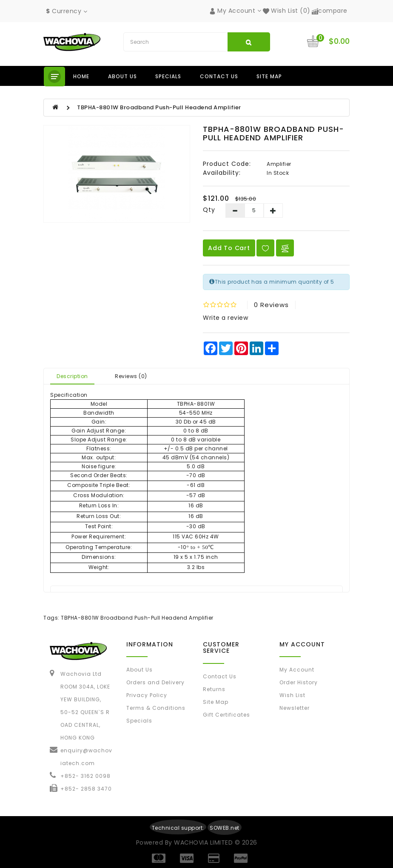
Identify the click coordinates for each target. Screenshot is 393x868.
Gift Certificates (226, 715)
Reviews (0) (131, 376)
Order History (299, 682)
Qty (209, 210)
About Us (140, 670)
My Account (297, 670)
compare (330, 11)
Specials (168, 76)
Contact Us (220, 676)
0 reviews (271, 305)
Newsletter (295, 708)
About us (122, 76)
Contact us (219, 76)
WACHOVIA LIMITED (204, 842)
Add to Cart (229, 248)
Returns (214, 689)
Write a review (225, 318)
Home (81, 76)
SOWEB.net (225, 828)
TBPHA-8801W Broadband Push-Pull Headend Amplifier (159, 107)
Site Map (269, 76)
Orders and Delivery (155, 682)
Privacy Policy (147, 695)
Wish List (292, 695)
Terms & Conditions (156, 708)
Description (72, 376)
